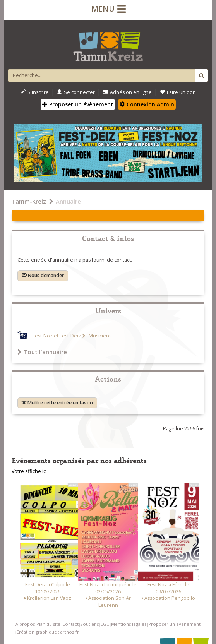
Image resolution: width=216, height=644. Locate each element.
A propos (25, 624)
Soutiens (89, 624)
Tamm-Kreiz (29, 201)
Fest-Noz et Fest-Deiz (57, 336)
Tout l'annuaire (42, 352)
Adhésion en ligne (127, 92)
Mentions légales (129, 624)
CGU (105, 624)
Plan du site (48, 624)
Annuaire (68, 201)
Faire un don (178, 92)
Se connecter (76, 92)
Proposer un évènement (78, 104)
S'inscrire (35, 92)
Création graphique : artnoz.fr (48, 632)
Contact (70, 624)
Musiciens (99, 336)
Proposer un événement (174, 624)
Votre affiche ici (29, 471)
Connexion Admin (147, 104)
